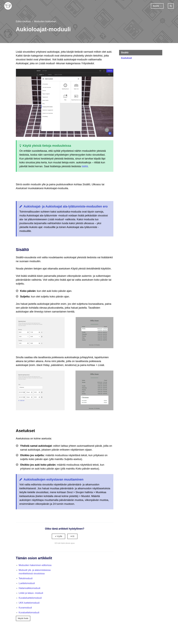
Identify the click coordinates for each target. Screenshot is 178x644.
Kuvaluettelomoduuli (29, 613)
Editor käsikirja (23, 21)
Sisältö (125, 53)
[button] (58, 536)
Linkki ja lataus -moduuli (31, 593)
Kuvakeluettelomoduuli (30, 598)
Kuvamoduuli (25, 608)
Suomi (156, 6)
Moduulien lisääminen (45, 21)
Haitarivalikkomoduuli (30, 588)
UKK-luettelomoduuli (29, 603)
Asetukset (126, 58)
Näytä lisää (23, 618)
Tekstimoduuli (26, 578)
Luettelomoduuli (27, 583)
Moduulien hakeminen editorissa (35, 565)
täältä (85, 166)
